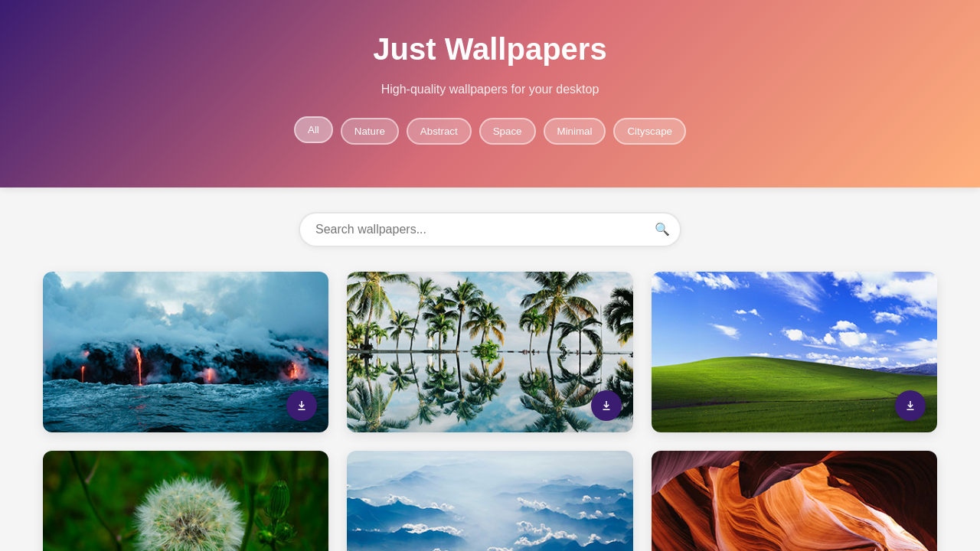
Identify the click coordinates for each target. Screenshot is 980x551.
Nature (370, 131)
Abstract (439, 131)
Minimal (575, 131)
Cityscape (650, 131)
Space (508, 131)
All (314, 130)
